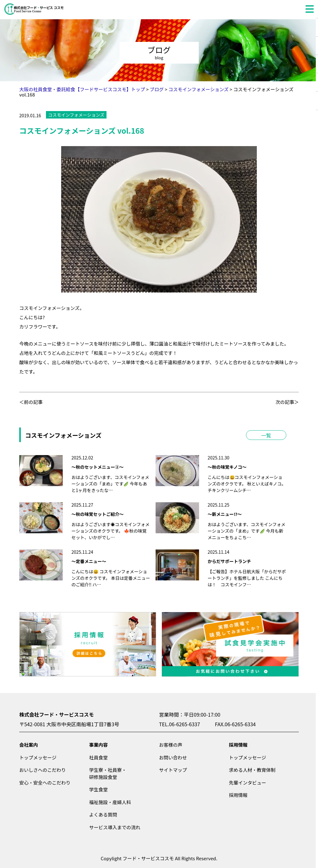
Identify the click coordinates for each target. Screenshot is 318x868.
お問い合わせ (173, 757)
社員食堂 (98, 757)
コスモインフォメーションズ (76, 115)
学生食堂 (98, 789)
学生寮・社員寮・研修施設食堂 (108, 773)
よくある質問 (103, 814)
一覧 (266, 435)
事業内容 (98, 745)
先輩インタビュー (248, 783)
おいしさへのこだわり (43, 770)
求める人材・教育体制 (252, 770)
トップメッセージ (38, 757)
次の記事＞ (287, 402)
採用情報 (238, 745)
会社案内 (29, 745)
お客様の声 (171, 745)
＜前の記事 (31, 402)
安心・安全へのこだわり (45, 783)
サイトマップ (173, 770)
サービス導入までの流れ (115, 827)
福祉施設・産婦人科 (110, 802)
